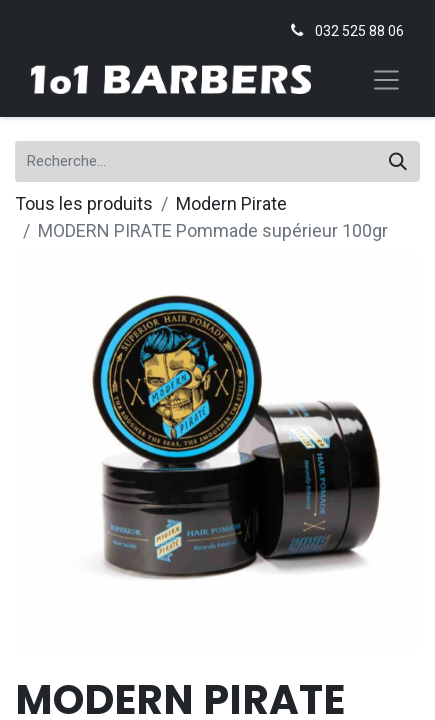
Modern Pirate (231, 203)
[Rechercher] (398, 161)
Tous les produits (84, 203)
